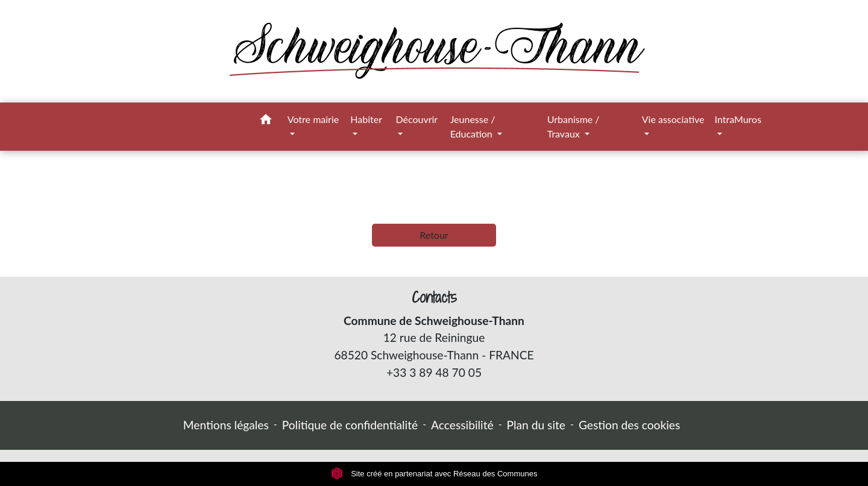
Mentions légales (226, 425)
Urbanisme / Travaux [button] (574, 126)
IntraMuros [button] (738, 119)
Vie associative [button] (673, 119)
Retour (434, 235)
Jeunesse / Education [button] (473, 126)
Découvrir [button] (416, 119)
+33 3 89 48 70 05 (434, 372)
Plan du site (536, 425)
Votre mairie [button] (313, 119)
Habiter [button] (366, 119)
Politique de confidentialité (350, 425)
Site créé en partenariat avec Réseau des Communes (434, 474)
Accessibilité (462, 425)
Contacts (434, 298)
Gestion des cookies (629, 425)
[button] (266, 121)
